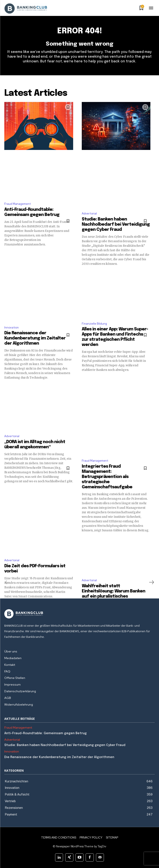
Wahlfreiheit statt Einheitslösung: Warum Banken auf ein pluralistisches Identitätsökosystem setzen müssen (113, 596)
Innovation (12, 328)
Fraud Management (18, 204)
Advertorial (89, 214)
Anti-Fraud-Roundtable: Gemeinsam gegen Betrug (46, 733)
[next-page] (151, 582)
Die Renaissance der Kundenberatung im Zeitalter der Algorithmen (35, 338)
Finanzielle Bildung (94, 324)
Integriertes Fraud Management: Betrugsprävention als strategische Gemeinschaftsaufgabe (107, 477)
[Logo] (79, 614)
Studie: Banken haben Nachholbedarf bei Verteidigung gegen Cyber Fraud (116, 224)
